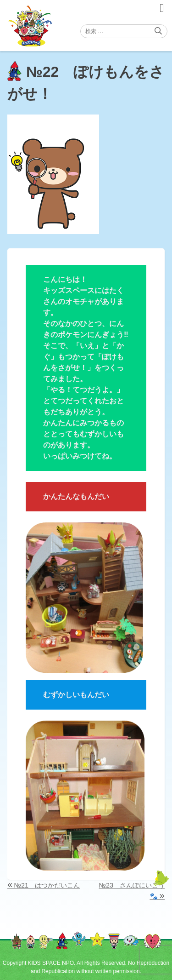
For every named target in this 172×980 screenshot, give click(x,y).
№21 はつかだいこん (47, 885)
